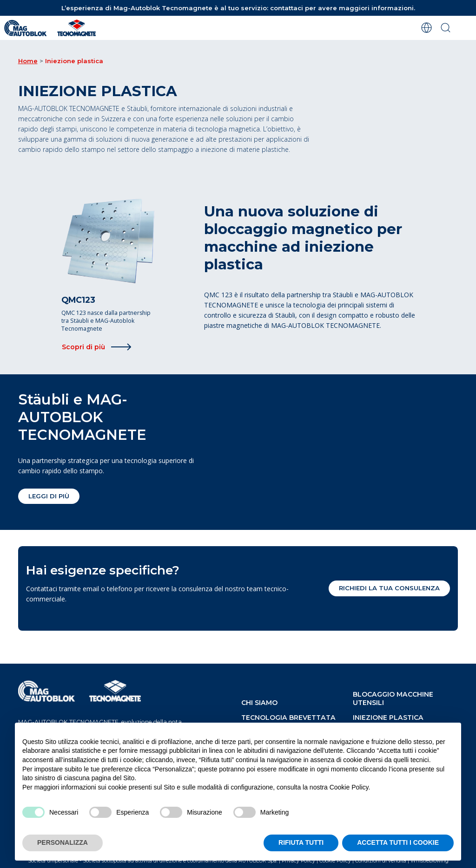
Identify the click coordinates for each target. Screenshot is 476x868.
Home (28, 61)
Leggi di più (49, 496)
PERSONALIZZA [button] (63, 842)
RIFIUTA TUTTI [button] (301, 842)
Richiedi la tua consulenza (389, 588)
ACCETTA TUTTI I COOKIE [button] (398, 842)
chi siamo (259, 703)
